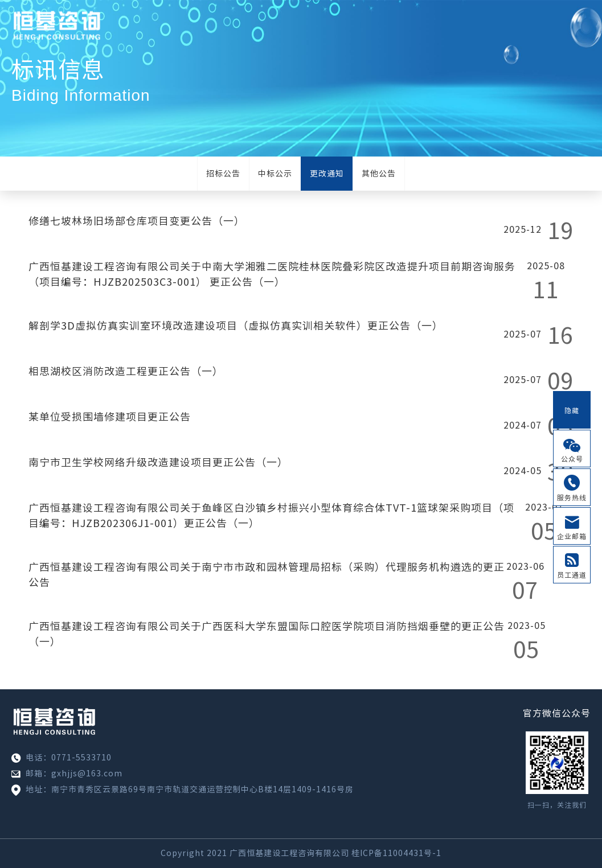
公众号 (572, 459)
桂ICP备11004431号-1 (396, 853)
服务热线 (572, 497)
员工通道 (572, 575)
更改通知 (327, 174)
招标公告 (223, 174)
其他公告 (379, 174)
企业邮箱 (572, 536)
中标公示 (275, 174)
